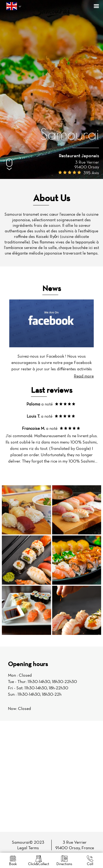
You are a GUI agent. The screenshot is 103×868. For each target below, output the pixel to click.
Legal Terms (28, 848)
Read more (84, 376)
